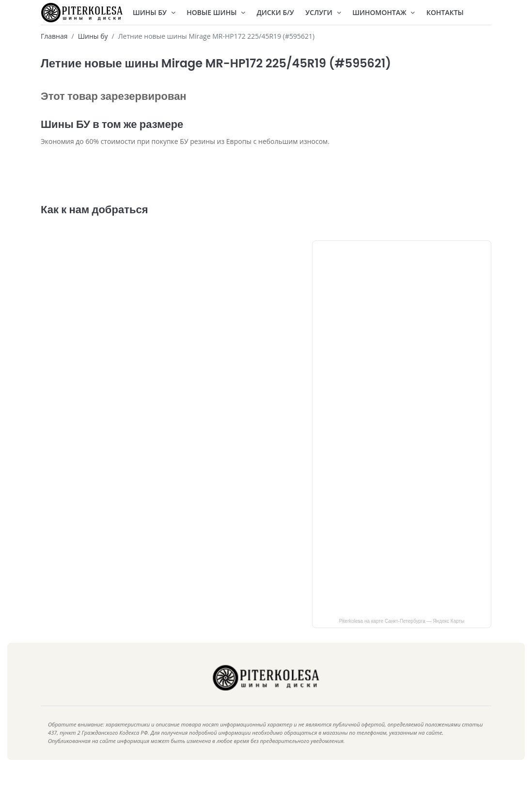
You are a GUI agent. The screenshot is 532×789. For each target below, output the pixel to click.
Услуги (323, 12)
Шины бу (93, 36)
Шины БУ (154, 12)
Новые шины (216, 12)
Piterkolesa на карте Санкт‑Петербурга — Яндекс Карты (402, 636)
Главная (54, 36)
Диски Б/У (275, 12)
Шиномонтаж (383, 12)
